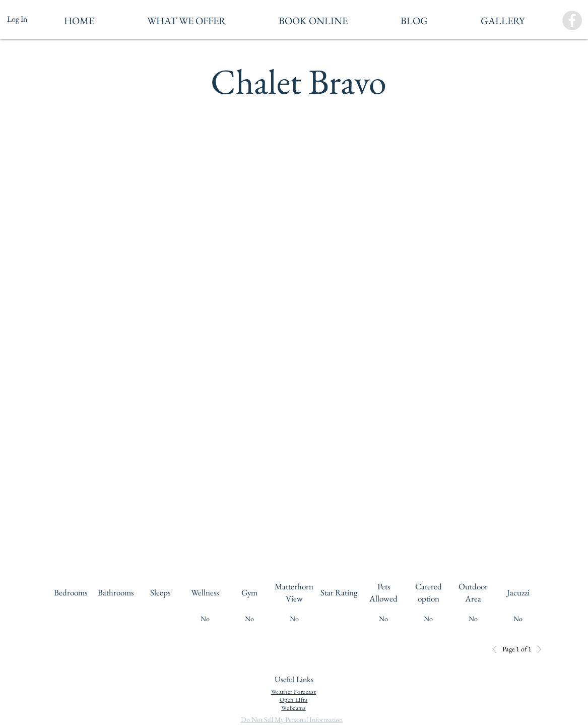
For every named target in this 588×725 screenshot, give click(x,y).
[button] (187, 21)
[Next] (537, 649)
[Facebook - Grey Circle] (572, 20)
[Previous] (497, 649)
